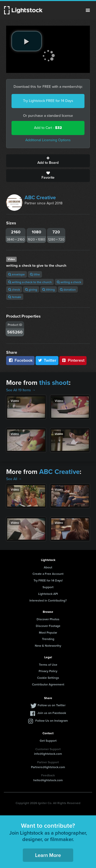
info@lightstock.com (48, 754)
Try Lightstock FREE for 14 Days (48, 101)
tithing (49, 289)
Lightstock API (48, 594)
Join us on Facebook (52, 713)
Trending (48, 639)
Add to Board (48, 161)
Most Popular (48, 632)
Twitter (47, 360)
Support (48, 587)
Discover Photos (48, 619)
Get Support (48, 741)
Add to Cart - (48, 128)
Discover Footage (48, 626)
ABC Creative (40, 197)
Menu (88, 10)
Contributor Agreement (48, 684)
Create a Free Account (48, 574)
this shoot (54, 383)
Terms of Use (48, 665)
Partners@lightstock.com (48, 767)
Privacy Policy (48, 671)
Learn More (48, 855)
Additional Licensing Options (48, 140)
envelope (17, 274)
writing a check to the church (30, 282)
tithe (35, 274)
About (48, 567)
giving (31, 289)
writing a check (69, 282)
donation (68, 289)
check (14, 289)
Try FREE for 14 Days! (48, 580)
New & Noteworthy (48, 646)
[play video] (27, 41)
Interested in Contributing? (48, 600)
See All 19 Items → (21, 390)
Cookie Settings (48, 678)
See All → (14, 479)
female (15, 297)
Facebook (20, 360)
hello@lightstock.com (48, 780)
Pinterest (73, 360)
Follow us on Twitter (52, 705)
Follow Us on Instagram (52, 721)
